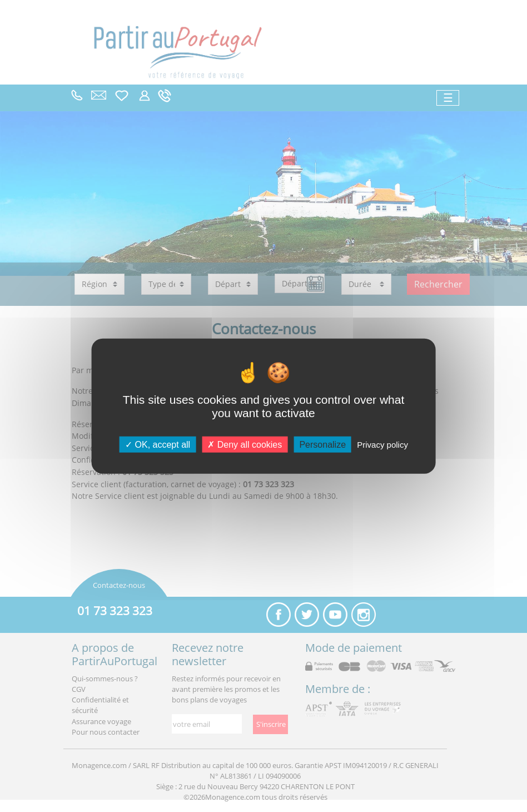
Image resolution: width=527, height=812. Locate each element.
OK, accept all (158, 444)
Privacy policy (382, 444)
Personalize (322, 444)
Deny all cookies (245, 444)
